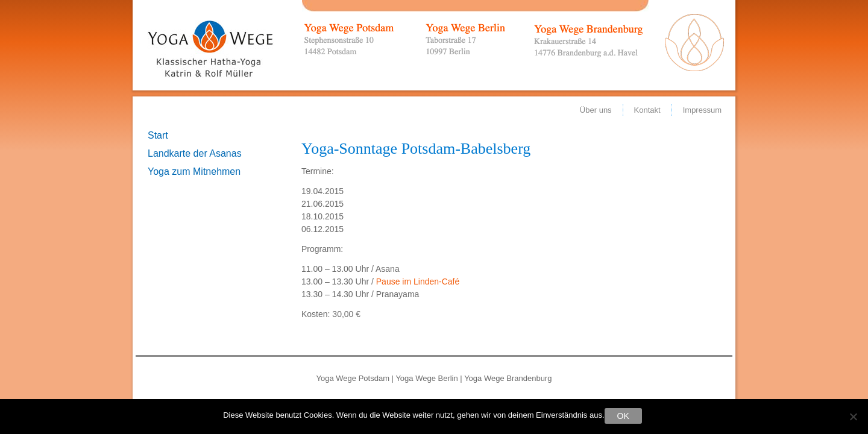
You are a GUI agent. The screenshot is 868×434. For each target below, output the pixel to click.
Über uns (596, 110)
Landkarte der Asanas (195, 153)
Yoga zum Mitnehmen (194, 171)
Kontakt (647, 110)
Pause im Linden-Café (418, 281)
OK (623, 416)
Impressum (702, 110)
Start (158, 135)
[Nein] (853, 417)
